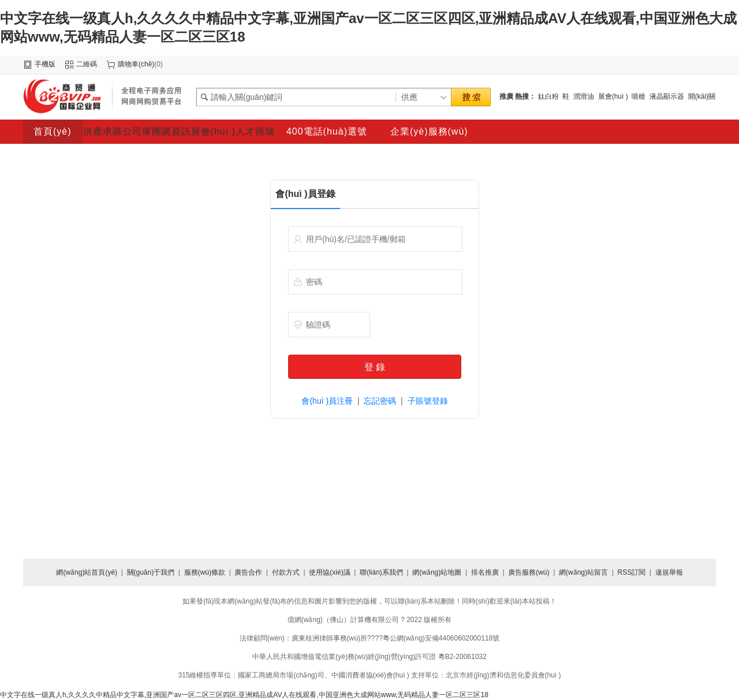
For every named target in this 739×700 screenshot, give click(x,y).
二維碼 (87, 64)
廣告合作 (248, 572)
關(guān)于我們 (151, 572)
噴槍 (639, 96)
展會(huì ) (613, 96)
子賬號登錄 (428, 401)
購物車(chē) (136, 64)
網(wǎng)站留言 (583, 572)
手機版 (45, 64)
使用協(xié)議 (329, 572)
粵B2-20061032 (462, 657)
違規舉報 (669, 572)
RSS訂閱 (631, 572)
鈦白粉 (548, 96)
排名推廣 (485, 572)
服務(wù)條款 (205, 572)
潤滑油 (584, 96)
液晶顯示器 (667, 96)
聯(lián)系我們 (381, 572)
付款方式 (286, 572)
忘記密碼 (380, 401)
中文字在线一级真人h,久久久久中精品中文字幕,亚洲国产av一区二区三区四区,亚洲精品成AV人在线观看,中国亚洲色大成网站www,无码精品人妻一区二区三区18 (244, 695)
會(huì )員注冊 (327, 401)
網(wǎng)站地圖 (437, 572)
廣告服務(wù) (529, 572)
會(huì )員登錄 (305, 194)
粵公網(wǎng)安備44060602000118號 (441, 638)
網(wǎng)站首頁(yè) (87, 572)
